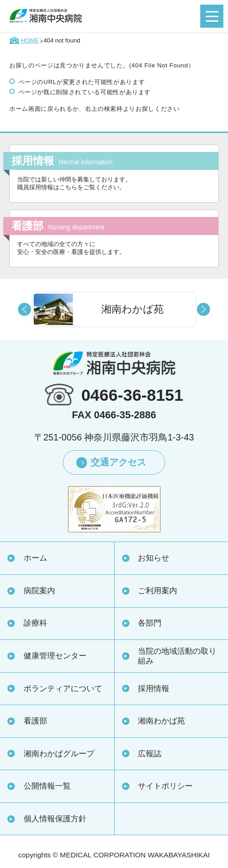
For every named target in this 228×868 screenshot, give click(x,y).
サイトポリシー (165, 786)
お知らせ (154, 558)
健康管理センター (55, 656)
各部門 (150, 623)
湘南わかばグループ (59, 753)
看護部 (35, 721)
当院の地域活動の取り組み (177, 656)
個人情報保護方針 (55, 819)
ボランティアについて (63, 688)
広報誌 (150, 753)
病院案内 (39, 591)
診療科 (35, 623)
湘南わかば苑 (161, 721)
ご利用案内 (157, 591)
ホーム (35, 558)
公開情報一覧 (47, 786)
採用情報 (154, 688)
